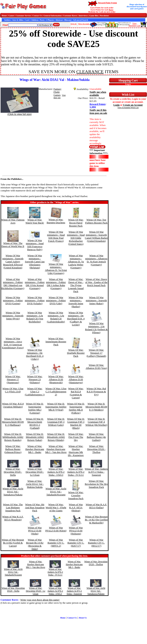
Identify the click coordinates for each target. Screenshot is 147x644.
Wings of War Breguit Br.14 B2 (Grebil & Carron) (13, 543)
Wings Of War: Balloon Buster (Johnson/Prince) (13, 449)
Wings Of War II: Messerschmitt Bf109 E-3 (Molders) (96, 407)
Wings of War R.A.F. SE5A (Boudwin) (13, 518)
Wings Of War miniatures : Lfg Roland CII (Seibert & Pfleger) (96, 328)
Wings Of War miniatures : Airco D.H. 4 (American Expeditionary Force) (13, 343)
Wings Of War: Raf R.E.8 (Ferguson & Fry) (96, 392)
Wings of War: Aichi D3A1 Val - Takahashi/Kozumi (56, 492)
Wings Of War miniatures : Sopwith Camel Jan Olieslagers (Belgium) (35, 262)
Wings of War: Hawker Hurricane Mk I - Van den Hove (56, 449)
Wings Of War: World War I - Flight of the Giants (56, 507)
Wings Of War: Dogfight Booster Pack (76, 353)
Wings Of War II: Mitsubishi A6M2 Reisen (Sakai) (35, 437)
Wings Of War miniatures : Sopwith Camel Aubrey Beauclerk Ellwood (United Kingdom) (13, 262)
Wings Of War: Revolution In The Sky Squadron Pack (96, 484)
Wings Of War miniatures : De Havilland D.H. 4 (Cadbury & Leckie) (76, 319)
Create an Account (133, 105)
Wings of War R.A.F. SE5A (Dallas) (96, 506)
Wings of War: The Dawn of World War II (13, 245)
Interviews (83, 16)
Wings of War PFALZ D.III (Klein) (56, 529)
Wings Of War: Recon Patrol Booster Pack (76, 223)
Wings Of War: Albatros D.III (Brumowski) (56, 379)
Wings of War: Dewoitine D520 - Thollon (96, 449)
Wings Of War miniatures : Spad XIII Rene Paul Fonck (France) (56, 236)
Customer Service (23, 16)
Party (42, 20)
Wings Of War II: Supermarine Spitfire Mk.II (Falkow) (76, 408)
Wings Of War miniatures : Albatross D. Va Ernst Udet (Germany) (56, 269)
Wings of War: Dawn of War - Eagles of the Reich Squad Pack (96, 282)
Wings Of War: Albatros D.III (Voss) (96, 367)
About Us (83, 618)
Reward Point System (108, 3)
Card (27, 20)
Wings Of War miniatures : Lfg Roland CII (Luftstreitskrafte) (56, 317)
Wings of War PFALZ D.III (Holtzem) (76, 531)
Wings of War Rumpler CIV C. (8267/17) (76, 543)
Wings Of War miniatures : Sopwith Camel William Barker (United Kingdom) (96, 236)
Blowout (68, 20)
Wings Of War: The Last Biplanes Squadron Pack (13, 507)
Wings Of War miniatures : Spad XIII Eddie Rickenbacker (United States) (76, 238)
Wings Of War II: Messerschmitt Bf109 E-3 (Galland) (35, 423)
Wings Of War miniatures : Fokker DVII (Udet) (56, 300)
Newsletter (104, 16)
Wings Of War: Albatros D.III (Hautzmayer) (76, 379)
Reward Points (97, 104)
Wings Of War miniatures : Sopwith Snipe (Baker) (96, 300)
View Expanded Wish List (128, 108)
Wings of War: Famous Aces (13, 221)
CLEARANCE (90, 72)
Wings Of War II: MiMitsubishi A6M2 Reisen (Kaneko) (13, 437)
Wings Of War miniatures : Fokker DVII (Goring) (13, 300)
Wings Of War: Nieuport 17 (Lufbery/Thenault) (96, 353)
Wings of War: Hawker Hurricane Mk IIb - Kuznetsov (76, 451)
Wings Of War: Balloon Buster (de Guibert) (96, 437)
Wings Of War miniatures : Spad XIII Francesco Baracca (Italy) (35, 245)
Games (11, 16)
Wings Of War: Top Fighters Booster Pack (96, 221)
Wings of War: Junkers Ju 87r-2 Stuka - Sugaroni (96, 472)
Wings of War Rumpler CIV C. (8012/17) (96, 543)
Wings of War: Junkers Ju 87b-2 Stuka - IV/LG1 (76, 472)
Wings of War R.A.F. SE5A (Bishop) (76, 507)
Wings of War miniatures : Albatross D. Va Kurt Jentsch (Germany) (96, 260)
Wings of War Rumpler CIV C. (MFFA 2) (56, 543)
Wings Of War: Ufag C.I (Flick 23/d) (13, 390)
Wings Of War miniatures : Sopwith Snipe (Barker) (76, 302)
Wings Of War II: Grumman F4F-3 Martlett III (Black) (76, 423)
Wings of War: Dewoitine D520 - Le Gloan (35, 472)
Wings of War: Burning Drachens (56, 221)
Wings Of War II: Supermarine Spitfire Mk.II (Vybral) (56, 407)
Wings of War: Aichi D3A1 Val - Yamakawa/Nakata (13, 492)
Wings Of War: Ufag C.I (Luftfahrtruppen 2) (56, 392)
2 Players (50, 20)
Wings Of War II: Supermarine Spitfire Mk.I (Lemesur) (35, 408)
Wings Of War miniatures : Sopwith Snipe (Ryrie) (13, 316)
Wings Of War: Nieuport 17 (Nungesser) (13, 379)
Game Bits (94, 16)
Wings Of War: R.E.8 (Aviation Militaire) (13, 405)
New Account (84, 24)
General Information (53, 16)
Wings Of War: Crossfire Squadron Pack (76, 495)
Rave (111, 10)
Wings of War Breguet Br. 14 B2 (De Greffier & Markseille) (96, 520)
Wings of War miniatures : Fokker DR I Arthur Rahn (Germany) (56, 284)
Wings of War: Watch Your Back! (35, 221)
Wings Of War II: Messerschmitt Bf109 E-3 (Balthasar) (13, 422)
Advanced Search (81, 20)
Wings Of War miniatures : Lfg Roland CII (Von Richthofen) (35, 317)
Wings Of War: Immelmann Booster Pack (56, 342)
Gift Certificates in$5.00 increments (124, 24)
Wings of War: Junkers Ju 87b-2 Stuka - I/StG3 (56, 472)
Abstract (59, 20)
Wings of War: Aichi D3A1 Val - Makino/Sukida (35, 484)
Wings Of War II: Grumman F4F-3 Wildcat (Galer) (56, 422)
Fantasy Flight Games (57, 92)
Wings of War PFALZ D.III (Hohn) (35, 531)
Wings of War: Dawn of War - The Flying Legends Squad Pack (76, 285)
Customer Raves (70, 16)
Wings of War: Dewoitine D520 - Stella (13, 472)
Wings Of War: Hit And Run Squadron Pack (35, 507)
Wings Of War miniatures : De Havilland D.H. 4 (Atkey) (35, 354)
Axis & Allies (18, 20)
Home (4, 16)
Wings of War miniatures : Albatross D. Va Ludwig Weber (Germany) (76, 262)
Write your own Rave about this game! (40, 600)
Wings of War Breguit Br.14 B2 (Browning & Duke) (35, 544)
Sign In (73, 24)
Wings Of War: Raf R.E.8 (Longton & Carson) (76, 393)
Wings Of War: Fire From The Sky (76, 437)
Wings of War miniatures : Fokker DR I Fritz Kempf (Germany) (35, 284)
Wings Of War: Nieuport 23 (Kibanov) (35, 379)
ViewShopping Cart (134, 24)
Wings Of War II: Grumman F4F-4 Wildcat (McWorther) (96, 422)
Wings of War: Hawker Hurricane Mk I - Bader (35, 449)
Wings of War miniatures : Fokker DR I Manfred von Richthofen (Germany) (13, 284)
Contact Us (37, 16)
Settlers (7, 20)
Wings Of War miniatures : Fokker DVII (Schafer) (35, 300)
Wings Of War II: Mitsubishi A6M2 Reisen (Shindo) (56, 437)
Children (35, 20)
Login (117, 105)
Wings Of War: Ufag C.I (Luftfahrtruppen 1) (35, 392)
